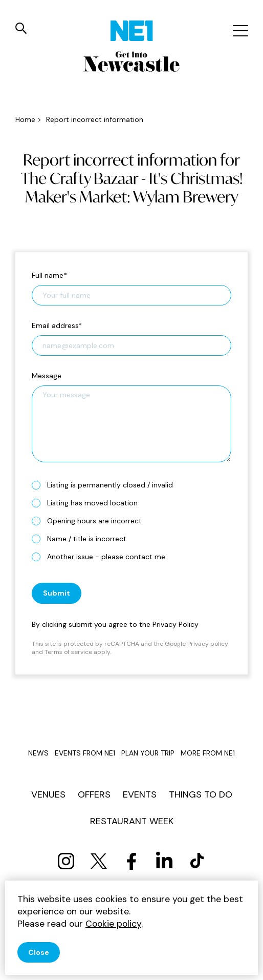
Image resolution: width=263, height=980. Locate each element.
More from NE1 (208, 753)
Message (47, 376)
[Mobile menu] (239, 31)
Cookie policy (113, 924)
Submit (57, 593)
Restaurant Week (132, 821)
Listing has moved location (89, 503)
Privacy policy (208, 644)
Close (39, 952)
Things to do (201, 794)
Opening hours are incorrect (91, 520)
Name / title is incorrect (83, 538)
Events (140, 794)
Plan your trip (148, 753)
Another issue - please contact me (103, 556)
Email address (57, 325)
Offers (94, 794)
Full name (49, 275)
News (38, 753)
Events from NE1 (85, 753)
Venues (48, 794)
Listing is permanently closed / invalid (106, 485)
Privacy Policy (176, 624)
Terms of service (68, 652)
